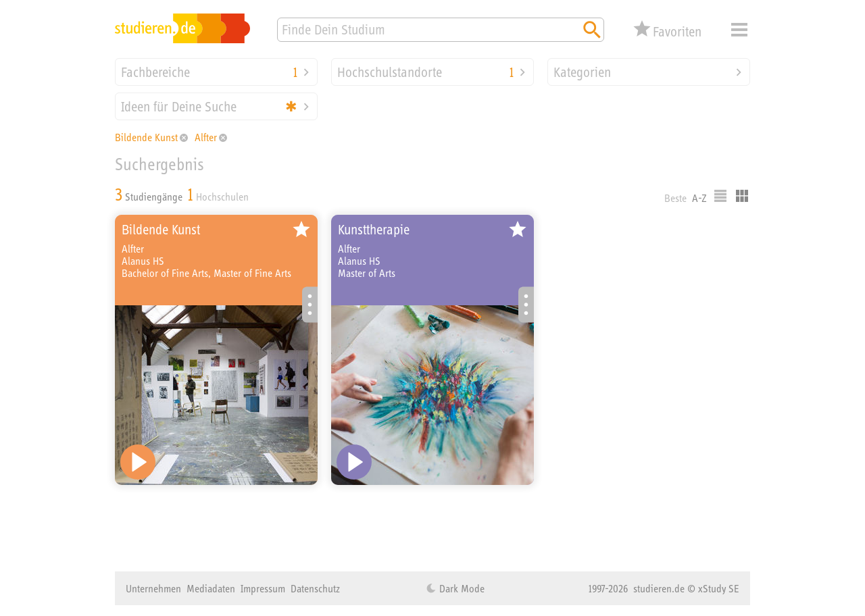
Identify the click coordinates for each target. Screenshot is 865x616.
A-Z (699, 198)
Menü (739, 30)
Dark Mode (461, 588)
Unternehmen (153, 588)
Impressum (263, 588)
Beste (675, 198)
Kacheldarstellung (742, 196)
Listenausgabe (720, 196)
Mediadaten (211, 588)
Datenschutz (315, 588)
